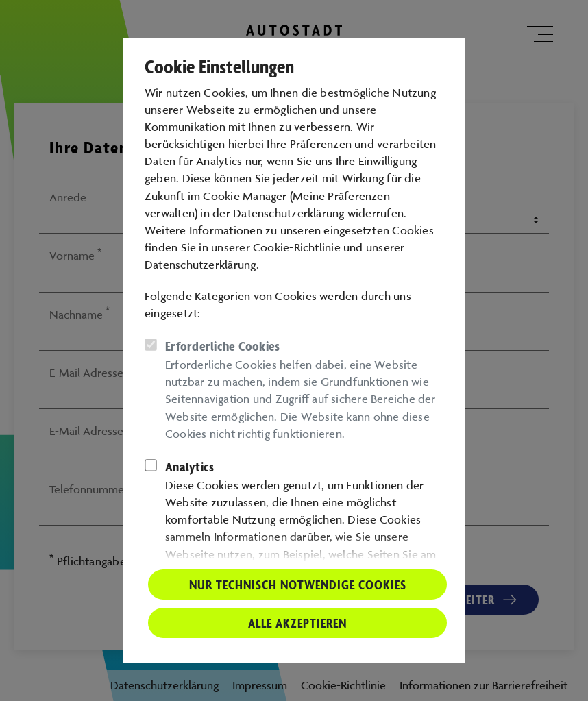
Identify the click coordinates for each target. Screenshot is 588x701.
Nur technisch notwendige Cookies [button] (298, 585)
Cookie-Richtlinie (297, 247)
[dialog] (294, 350)
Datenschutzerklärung (200, 265)
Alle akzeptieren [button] (297, 623)
